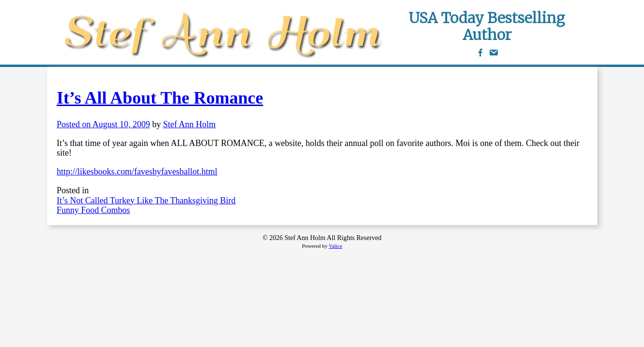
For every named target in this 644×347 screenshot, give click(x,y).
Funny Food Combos (94, 210)
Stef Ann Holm (189, 124)
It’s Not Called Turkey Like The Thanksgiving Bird (146, 200)
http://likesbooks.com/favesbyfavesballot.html (137, 172)
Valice (335, 246)
